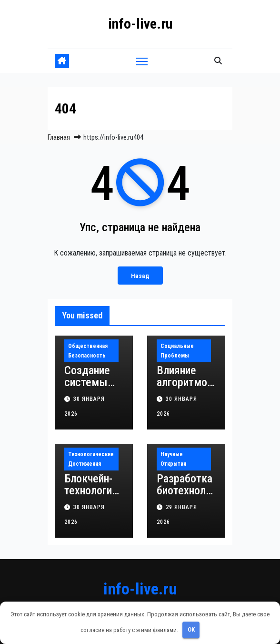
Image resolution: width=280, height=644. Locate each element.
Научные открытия (173, 459)
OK (191, 629)
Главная (59, 137)
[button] (218, 61)
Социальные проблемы (177, 351)
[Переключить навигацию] (142, 61)
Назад (140, 276)
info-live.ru (140, 24)
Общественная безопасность (88, 351)
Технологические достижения (91, 459)
